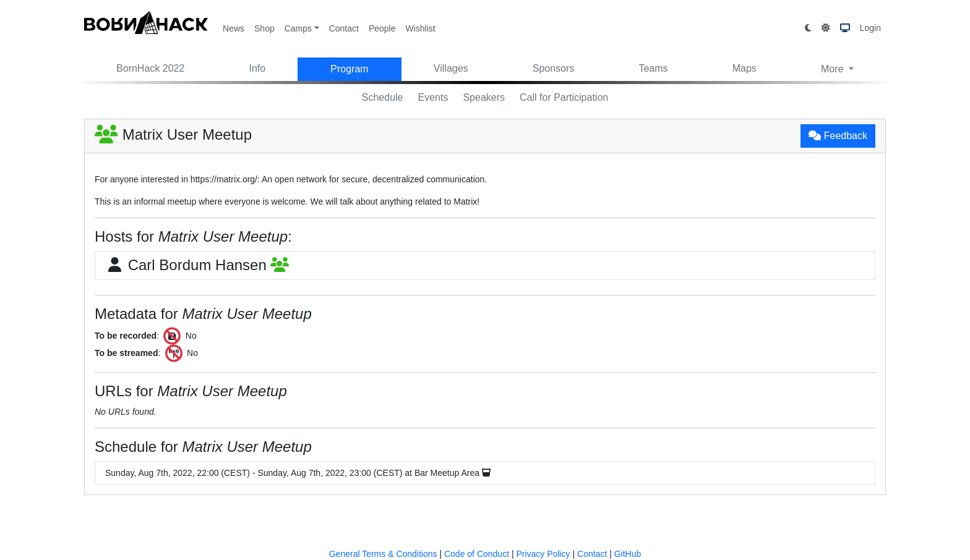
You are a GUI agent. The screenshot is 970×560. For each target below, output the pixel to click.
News (234, 28)
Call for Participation (564, 97)
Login (870, 28)
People (382, 28)
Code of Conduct (477, 554)
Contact (344, 28)
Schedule (383, 97)
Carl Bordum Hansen (197, 265)
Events (433, 97)
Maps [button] (745, 68)
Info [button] (258, 68)
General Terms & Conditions (383, 554)
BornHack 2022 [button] (150, 68)
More (834, 69)
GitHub (628, 554)
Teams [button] (653, 68)
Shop (264, 28)
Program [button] (349, 69)
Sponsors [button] (554, 68)
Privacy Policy (543, 554)
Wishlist (420, 28)
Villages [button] (451, 68)
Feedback (838, 136)
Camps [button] (298, 28)
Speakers (484, 97)
